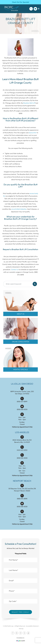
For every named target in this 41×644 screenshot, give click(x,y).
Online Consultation (21, 342)
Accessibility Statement (32, 626)
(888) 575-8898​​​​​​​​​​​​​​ (22, 505)
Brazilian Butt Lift (29, 103)
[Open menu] (39, 9)
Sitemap (21, 629)
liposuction (33, 133)
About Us (21, 314)
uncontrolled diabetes (19, 209)
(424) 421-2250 (22, 456)
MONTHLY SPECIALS (21, 369)
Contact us (15, 269)
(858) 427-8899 (22, 408)
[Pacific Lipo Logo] (11, 9)
